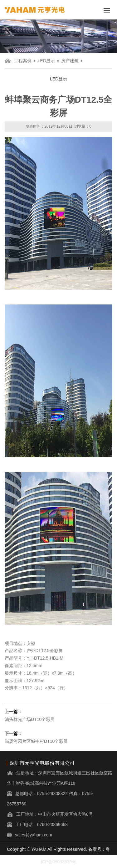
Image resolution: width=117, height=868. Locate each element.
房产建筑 (70, 61)
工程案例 (23, 61)
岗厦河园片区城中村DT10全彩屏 (36, 741)
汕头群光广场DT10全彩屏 (30, 719)
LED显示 (46, 61)
